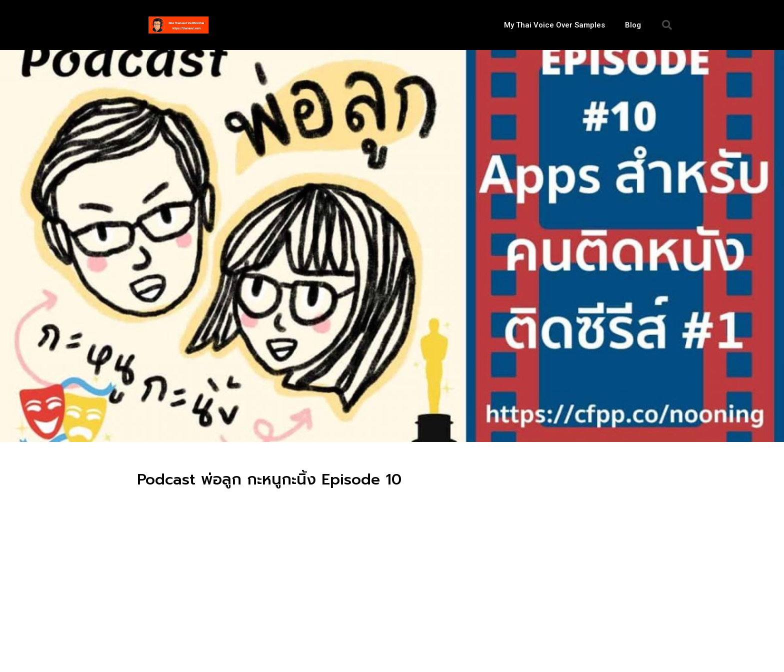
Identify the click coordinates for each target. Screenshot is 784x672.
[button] (667, 25)
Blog (633, 25)
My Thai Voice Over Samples (554, 25)
